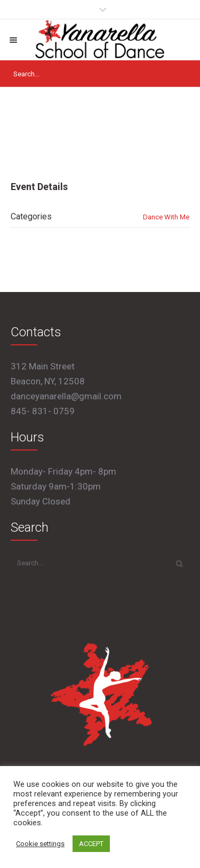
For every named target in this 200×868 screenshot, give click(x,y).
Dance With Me (166, 217)
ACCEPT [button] (91, 844)
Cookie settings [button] (40, 844)
